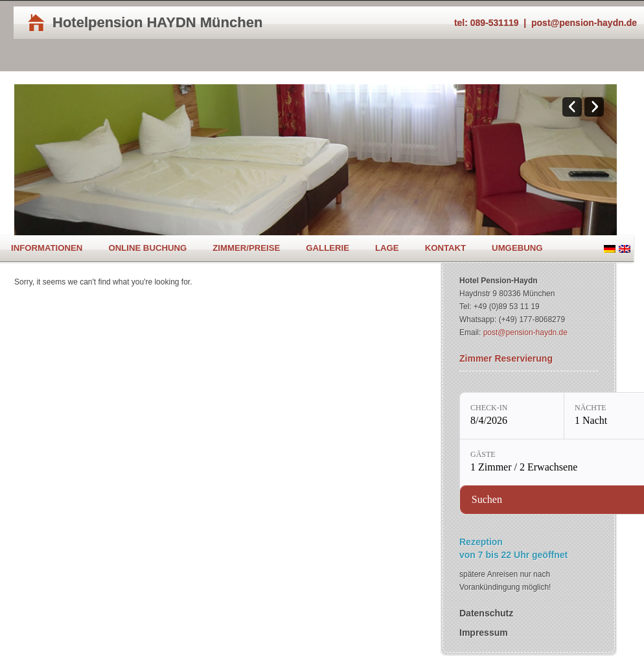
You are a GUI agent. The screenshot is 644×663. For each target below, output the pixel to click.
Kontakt (445, 248)
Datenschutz (486, 613)
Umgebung (517, 248)
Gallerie (328, 248)
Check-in (489, 408)
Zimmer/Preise (246, 248)
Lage (387, 248)
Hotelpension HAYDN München (157, 22)
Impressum (484, 633)
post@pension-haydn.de (584, 23)
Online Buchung (147, 248)
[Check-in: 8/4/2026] (512, 416)
